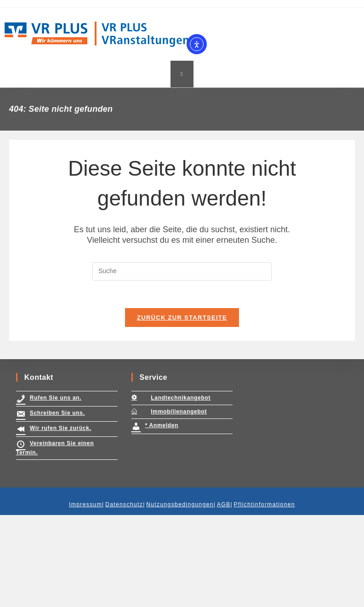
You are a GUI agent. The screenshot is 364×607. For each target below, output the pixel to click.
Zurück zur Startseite (182, 318)
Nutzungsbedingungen (180, 596)
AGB (224, 596)
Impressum (85, 596)
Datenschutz (124, 596)
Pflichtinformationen (264, 596)
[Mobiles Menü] (182, 74)
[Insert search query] (182, 271)
